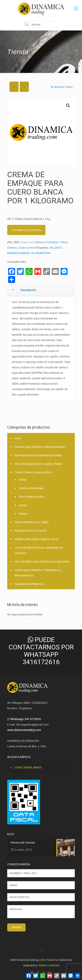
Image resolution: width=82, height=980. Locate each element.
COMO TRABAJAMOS (28, 767)
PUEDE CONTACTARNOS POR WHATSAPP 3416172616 (41, 651)
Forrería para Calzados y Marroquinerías (40, 447)
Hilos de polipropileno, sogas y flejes (38, 464)
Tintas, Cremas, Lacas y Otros (33, 472)
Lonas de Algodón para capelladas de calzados (39, 550)
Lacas (23, 505)
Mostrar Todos (61, 87)
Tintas (23, 480)
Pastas (23, 514)
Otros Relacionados (31, 497)
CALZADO (56, 248)
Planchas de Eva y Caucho (31, 531)
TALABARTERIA (41, 253)
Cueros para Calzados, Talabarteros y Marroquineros (38, 573)
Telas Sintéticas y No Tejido (32, 522)
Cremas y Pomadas (46, 242)
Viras (18, 438)
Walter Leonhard (49, 965)
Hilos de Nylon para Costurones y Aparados (42, 562)
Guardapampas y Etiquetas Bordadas (38, 455)
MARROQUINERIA (18, 253)
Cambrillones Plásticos (29, 584)
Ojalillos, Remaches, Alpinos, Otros (37, 539)
